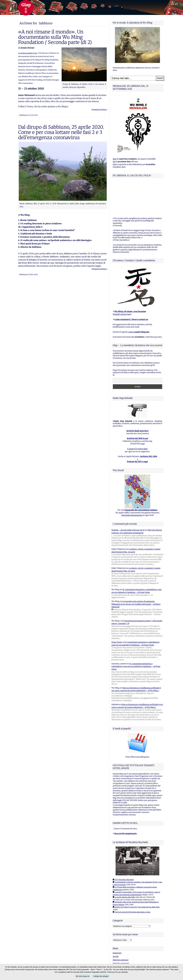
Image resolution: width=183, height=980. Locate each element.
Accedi (116, 924)
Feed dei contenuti (121, 928)
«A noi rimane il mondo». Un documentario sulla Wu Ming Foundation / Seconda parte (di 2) (55, 37)
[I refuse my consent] (180, 972)
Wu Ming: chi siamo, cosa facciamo (130, 279)
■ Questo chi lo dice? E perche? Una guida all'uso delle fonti (136, 875)
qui (143, 411)
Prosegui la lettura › (99, 109)
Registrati (117, 921)
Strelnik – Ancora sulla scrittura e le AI (128, 498)
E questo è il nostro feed (137, 417)
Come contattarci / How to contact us (131, 287)
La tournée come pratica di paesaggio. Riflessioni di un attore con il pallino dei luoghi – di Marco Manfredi (136, 572)
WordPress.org (119, 935)
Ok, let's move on (83, 976)
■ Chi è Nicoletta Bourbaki (123, 847)
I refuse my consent (101, 976)
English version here (122, 282)
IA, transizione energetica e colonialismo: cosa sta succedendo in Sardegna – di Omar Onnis (136, 634)
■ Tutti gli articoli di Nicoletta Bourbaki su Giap (132, 880)
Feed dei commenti (121, 931)
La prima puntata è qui (28, 53)
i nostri (139, 300)
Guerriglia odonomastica (132, 483)
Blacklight (141, 970)
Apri (115, 159)
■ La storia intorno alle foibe (124, 865)
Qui (114, 162)
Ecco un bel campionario (126, 801)
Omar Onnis (117, 610)
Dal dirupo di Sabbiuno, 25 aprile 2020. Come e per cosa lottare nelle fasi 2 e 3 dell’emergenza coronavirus (61, 132)
